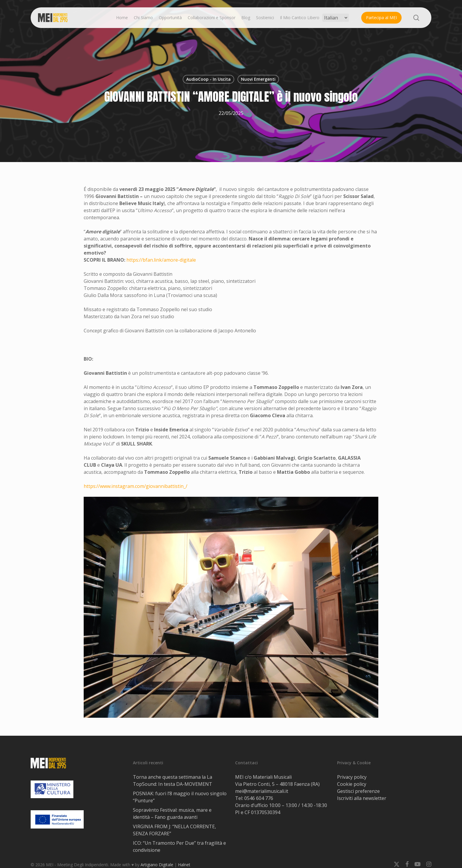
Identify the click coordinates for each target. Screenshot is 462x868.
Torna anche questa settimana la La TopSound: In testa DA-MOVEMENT (173, 780)
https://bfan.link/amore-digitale (161, 260)
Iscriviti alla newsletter (362, 798)
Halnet (184, 865)
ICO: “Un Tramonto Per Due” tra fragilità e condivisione (179, 846)
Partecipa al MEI (381, 18)
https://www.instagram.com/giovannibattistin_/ (136, 486)
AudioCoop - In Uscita (208, 79)
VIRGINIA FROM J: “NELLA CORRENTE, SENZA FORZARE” (174, 830)
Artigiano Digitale (157, 865)
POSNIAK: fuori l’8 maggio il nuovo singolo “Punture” (180, 797)
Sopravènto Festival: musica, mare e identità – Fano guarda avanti (172, 813)
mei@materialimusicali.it (262, 791)
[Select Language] (336, 18)
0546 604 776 (259, 798)
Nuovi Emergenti (258, 79)
